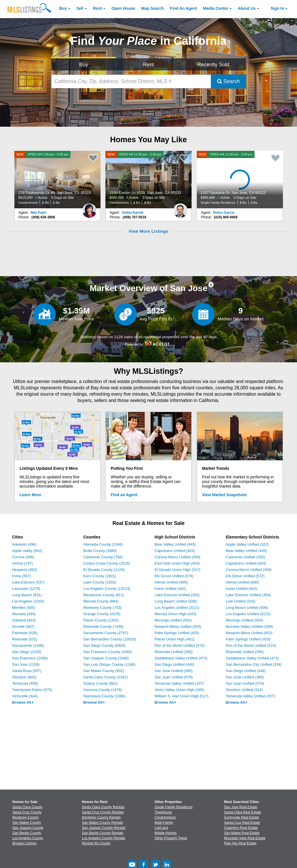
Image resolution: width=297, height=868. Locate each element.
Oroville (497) (23, 627)
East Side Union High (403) (177, 563)
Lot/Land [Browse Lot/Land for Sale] (161, 828)
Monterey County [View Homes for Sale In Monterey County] (25, 817)
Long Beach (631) (27, 595)
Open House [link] (123, 8)
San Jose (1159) (26, 664)
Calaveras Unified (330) (245, 557)
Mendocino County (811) (104, 595)
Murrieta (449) (24, 614)
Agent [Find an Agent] (183, 8)
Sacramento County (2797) (106, 633)
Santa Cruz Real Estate (242, 823)
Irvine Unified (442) (170, 589)
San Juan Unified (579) (174, 677)
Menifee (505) (24, 608)
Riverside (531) (25, 639)
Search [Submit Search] (228, 81)
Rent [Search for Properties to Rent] (148, 65)
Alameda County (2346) (103, 544)
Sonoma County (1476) (103, 690)
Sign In (277, 8)
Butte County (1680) (100, 551)
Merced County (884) (101, 601)
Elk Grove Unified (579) (174, 576)
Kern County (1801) (100, 576)
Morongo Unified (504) (173, 620)
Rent (98, 8)
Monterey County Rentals (101, 817)
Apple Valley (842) (27, 551)
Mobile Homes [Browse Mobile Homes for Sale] (166, 833)
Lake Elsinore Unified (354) (248, 595)
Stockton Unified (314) (244, 690)
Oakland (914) (24, 620)
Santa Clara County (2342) (106, 677)
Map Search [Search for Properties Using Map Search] (153, 8)
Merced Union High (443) (175, 614)
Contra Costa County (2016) (107, 563)
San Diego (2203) (27, 652)
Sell (80, 8)
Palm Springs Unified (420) (177, 633)
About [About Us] (247, 8)
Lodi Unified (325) (241, 601)
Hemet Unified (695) (171, 582)
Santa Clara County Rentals (103, 807)
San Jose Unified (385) (173, 671)
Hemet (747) (22, 563)
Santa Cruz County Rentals (103, 812)
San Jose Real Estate (241, 807)
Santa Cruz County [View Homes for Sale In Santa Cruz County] (27, 812)
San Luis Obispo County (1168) (109, 664)
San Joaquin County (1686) (106, 658)
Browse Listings (24, 843)
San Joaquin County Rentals (104, 828)
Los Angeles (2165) (28, 601)
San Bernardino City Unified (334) (254, 664)
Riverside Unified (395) (173, 652)
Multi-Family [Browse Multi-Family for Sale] (164, 823)
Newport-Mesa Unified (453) (178, 627)
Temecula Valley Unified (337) (179, 683)
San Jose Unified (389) (245, 677)
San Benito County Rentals (103, 833)
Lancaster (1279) (26, 589)
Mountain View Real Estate (245, 838)
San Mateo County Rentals (102, 823)
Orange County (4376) (102, 614)
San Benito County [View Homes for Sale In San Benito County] (27, 833)
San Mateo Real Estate (242, 833)
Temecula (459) (25, 683)
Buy (63, 8)
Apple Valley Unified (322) (247, 544)
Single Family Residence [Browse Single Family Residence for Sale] (173, 807)
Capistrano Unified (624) (175, 551)
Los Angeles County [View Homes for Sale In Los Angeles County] (28, 838)
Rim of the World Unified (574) (180, 645)
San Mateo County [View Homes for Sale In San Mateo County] (27, 823)
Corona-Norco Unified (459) (178, 557)
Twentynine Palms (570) (32, 690)
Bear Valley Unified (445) (175, 544)
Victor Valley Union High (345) (179, 690)
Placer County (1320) (101, 620)
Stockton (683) (24, 677)
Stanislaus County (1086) (104, 696)
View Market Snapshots (224, 495)
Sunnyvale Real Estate (241, 817)
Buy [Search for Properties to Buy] (84, 65)
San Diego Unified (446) (174, 664)
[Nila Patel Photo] (89, 208)
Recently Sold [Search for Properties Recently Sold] (213, 65)
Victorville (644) (25, 696)
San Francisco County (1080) (108, 652)
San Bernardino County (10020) (110, 639)
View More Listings (148, 231)
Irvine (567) (22, 576)
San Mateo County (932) (104, 671)
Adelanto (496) (24, 544)
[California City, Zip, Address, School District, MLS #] (131, 81)
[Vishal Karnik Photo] (180, 208)
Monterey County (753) (102, 608)
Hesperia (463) (24, 570)
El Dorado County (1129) (104, 570)
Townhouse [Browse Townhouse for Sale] (163, 812)
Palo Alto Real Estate (240, 843)
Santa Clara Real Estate (243, 812)
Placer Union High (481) (174, 639)
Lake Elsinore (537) (28, 582)
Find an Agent (124, 495)
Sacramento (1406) (28, 645)
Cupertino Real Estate (241, 828)
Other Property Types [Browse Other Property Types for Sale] (171, 838)
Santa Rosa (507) (27, 671)
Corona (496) (23, 557)
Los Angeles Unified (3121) (177, 608)
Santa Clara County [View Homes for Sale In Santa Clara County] (27, 807)
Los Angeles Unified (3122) (248, 614)
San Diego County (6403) (104, 645)
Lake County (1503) (100, 582)
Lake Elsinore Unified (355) (177, 595)
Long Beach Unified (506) (176, 601)
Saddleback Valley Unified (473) (181, 658)
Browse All (23, 702)
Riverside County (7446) (103, 627)
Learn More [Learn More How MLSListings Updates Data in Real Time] (30, 495)
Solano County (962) (100, 683)
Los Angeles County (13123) (107, 589)
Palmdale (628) (25, 633)
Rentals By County (96, 843)
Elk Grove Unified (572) (245, 576)
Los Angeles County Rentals (104, 838)
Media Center (216, 8)
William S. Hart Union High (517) (182, 696)
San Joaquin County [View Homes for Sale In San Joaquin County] (28, 828)
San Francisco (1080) (30, 658)
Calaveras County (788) (103, 557)
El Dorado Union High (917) (178, 570)
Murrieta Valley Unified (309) (249, 627)
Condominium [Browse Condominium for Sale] (165, 817)
